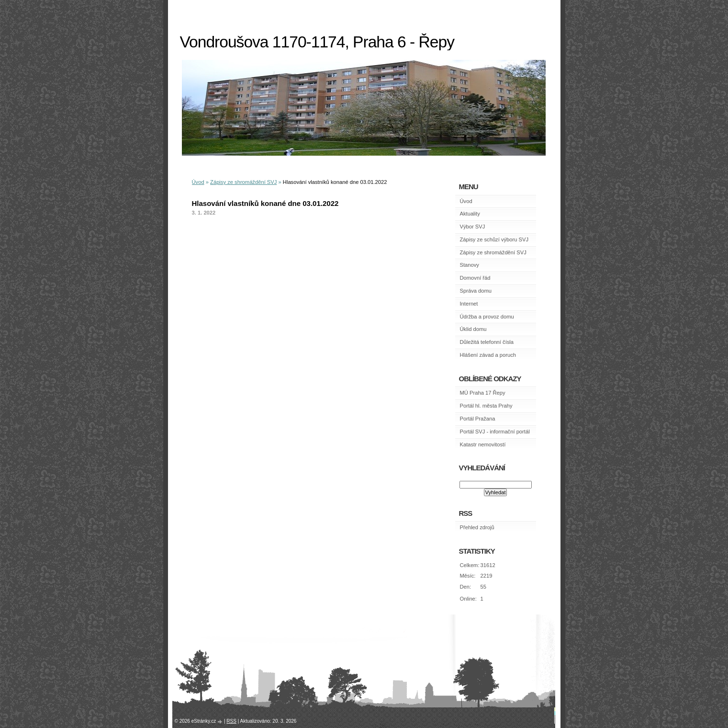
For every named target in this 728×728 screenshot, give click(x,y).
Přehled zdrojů (477, 527)
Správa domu (476, 291)
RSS (231, 721)
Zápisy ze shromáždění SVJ (243, 182)
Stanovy (470, 265)
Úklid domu (473, 329)
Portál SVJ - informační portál (495, 432)
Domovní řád (475, 278)
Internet (469, 304)
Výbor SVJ (473, 227)
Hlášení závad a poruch (488, 355)
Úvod (198, 182)
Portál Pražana (478, 419)
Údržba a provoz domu (487, 317)
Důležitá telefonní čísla (487, 342)
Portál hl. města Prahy (486, 406)
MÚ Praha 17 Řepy (483, 393)
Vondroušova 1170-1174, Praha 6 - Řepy (317, 42)
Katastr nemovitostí (483, 444)
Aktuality (470, 214)
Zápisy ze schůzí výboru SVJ (494, 239)
